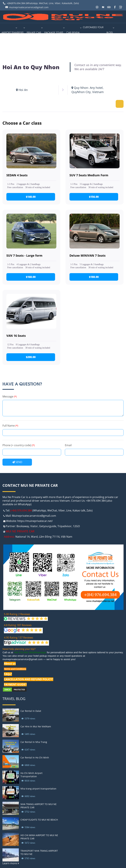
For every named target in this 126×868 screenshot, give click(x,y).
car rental (73, 32)
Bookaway (23, 526)
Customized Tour (93, 27)
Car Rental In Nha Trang (34, 742)
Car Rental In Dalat (31, 711)
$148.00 (31, 197)
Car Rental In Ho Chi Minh (35, 758)
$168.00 (31, 277)
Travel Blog (14, 699)
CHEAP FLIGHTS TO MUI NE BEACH (39, 820)
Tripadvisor (65, 526)
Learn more (11, 863)
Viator (34, 526)
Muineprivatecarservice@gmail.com (34, 516)
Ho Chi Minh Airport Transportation (31, 775)
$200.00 (31, 357)
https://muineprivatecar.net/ (35, 521)
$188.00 (95, 277)
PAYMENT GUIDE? (15, 684)
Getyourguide (48, 526)
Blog (110, 32)
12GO (76, 526)
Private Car (34, 32)
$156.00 (95, 197)
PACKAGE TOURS (54, 32)
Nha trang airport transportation (38, 789)
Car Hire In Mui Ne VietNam (36, 726)
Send (17, 462)
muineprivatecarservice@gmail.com (29, 7)
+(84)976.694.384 (16, 3)
